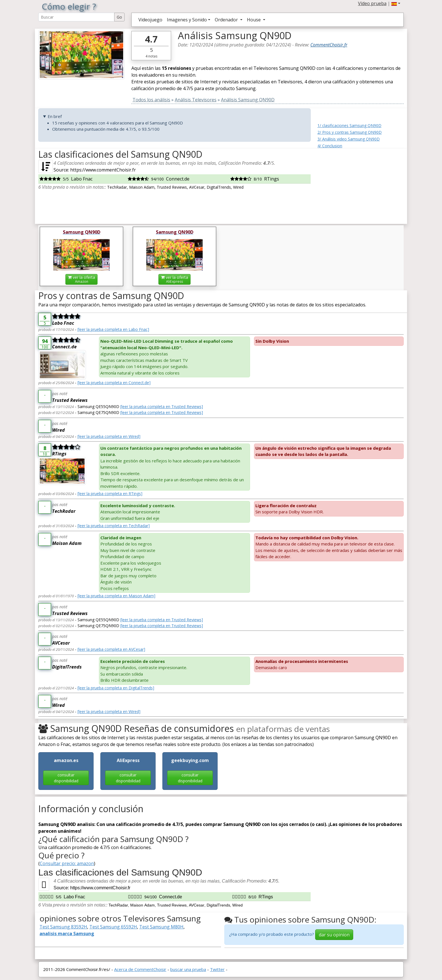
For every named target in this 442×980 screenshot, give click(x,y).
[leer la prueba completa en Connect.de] (114, 383)
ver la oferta (81, 279)
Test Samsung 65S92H (113, 927)
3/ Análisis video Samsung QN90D (349, 139)
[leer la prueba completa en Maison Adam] (116, 596)
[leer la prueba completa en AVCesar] (111, 649)
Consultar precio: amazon (67, 863)
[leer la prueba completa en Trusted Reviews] (162, 407)
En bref (55, 116)
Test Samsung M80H (161, 927)
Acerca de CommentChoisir (140, 969)
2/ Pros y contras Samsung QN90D (350, 132)
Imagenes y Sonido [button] (187, 20)
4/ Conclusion (330, 146)
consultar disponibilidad (66, 778)
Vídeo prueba (372, 3)
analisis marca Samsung (67, 934)
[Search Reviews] (76, 17)
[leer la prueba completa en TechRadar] (114, 526)
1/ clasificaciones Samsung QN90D (349, 125)
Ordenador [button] (227, 20)
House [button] (254, 20)
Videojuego (150, 20)
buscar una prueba (188, 969)
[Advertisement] (361, 184)
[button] (396, 3)
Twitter (217, 969)
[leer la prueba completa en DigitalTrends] (116, 688)
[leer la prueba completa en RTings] (110, 494)
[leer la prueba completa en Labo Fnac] (113, 329)
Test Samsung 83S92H (63, 927)
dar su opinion (334, 935)
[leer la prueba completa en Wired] (109, 436)
